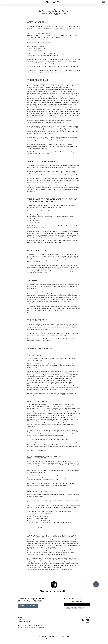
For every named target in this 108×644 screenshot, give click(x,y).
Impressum (43, 636)
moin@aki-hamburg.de (25, 620)
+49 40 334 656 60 (24, 622)
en (56, 633)
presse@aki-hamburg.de (38, 627)
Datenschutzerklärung (56, 636)
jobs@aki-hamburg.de (36, 625)
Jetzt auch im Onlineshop (28, 606)
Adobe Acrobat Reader (53, 502)
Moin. (21, 618)
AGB (67, 636)
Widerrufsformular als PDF (36, 501)
